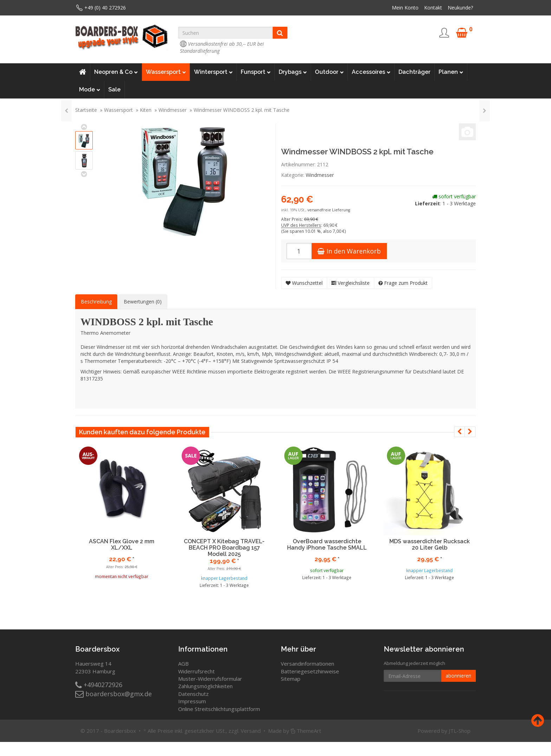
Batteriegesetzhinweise (310, 671)
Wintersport (213, 72)
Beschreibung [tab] (96, 302)
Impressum (192, 701)
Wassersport (166, 72)
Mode (90, 90)
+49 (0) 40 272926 (105, 8)
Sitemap (291, 679)
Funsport (256, 72)
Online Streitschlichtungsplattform (219, 709)
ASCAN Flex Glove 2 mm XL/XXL (122, 544)
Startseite (86, 110)
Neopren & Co (116, 72)
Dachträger (414, 72)
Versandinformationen (307, 664)
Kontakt (433, 8)
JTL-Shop (460, 731)
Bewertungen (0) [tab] (143, 302)
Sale (114, 89)
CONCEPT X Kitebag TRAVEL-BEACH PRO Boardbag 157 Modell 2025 (224, 547)
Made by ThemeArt (295, 731)
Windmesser (173, 110)
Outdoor (329, 72)
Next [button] (470, 432)
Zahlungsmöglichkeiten (205, 686)
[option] (122, 518)
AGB (183, 664)
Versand (251, 731)
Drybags (293, 72)
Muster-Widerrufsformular (210, 679)
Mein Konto (405, 8)
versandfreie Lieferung (329, 210)
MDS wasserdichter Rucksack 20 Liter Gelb (430, 544)
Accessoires (371, 72)
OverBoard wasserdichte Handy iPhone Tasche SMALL (327, 544)
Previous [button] (459, 432)
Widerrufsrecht (196, 671)
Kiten (146, 110)
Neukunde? (460, 8)
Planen (451, 72)
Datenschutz (193, 694)
